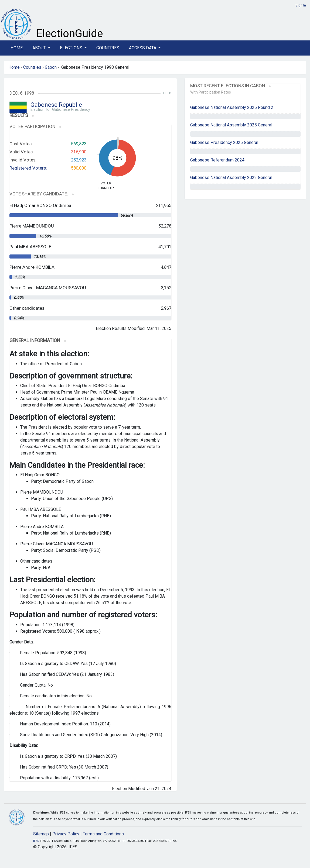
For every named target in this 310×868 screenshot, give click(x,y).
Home (17, 48)
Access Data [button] (143, 48)
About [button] (40, 48)
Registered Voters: (28, 168)
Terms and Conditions (103, 834)
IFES (36, 841)
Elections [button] (72, 48)
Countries (108, 48)
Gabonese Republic (56, 105)
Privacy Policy (66, 834)
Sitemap (41, 834)
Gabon (51, 67)
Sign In (301, 5)
